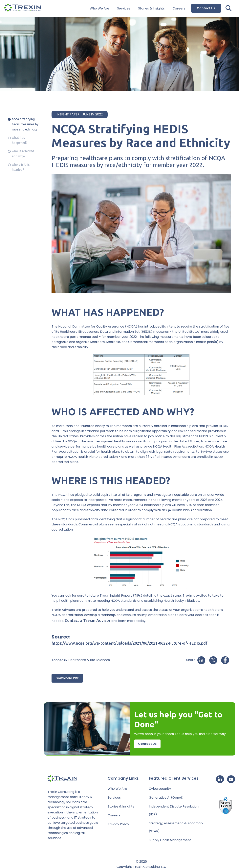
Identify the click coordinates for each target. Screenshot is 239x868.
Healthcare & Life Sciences (89, 660)
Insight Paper (68, 114)
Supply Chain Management (170, 840)
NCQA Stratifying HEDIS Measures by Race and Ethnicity (25, 124)
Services (124, 8)
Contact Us (206, 8)
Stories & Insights (151, 8)
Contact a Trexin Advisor (88, 620)
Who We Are (99, 8)
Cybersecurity (160, 789)
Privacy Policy (118, 824)
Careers (179, 8)
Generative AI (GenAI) (166, 798)
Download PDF (67, 678)
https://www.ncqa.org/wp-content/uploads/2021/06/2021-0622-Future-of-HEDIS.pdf (130, 643)
